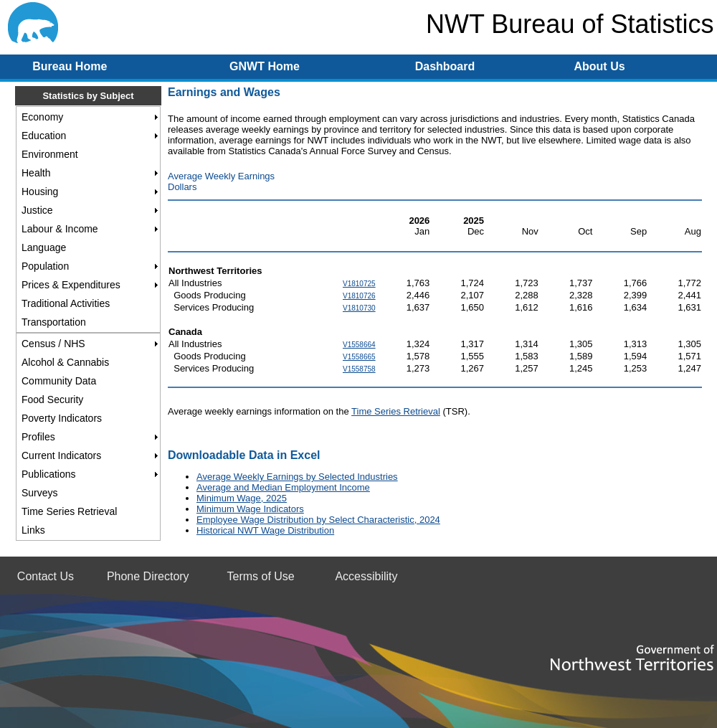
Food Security (52, 400)
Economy (42, 117)
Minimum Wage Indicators (250, 509)
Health (36, 173)
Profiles (38, 437)
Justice (37, 210)
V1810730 (359, 308)
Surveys (40, 493)
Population (45, 266)
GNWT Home (265, 66)
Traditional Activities (66, 303)
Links (33, 530)
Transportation (54, 322)
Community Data (59, 381)
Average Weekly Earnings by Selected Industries (297, 477)
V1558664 (359, 345)
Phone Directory (148, 576)
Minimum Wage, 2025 (242, 498)
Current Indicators (61, 455)
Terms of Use (260, 576)
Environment (50, 154)
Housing (40, 192)
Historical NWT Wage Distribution (265, 530)
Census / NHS (53, 344)
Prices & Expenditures (71, 285)
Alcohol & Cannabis (65, 362)
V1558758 (359, 369)
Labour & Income (60, 229)
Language (44, 247)
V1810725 (359, 284)
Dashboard (445, 66)
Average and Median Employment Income (283, 487)
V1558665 (359, 357)
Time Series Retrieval (69, 511)
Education (44, 136)
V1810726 (359, 296)
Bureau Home (70, 66)
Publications (49, 474)
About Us (599, 66)
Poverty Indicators (62, 418)
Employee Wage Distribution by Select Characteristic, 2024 (318, 520)
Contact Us (46, 576)
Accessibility (366, 576)
